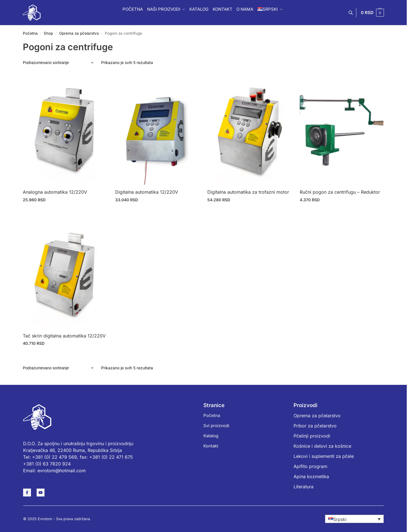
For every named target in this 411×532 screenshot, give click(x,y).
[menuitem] (354, 519)
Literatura (304, 487)
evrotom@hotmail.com (62, 471)
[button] (372, 13)
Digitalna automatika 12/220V (147, 192)
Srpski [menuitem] (340, 519)
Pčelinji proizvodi (312, 436)
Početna (30, 33)
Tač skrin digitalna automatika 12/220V (64, 336)
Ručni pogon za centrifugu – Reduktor (340, 192)
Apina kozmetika (311, 476)
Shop (48, 33)
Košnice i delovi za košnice (322, 446)
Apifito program (310, 466)
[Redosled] (59, 63)
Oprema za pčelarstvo (79, 33)
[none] (354, 519)
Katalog (211, 436)
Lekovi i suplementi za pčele (324, 456)
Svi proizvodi (216, 426)
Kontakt (211, 446)
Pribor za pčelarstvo (315, 426)
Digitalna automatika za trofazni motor (248, 192)
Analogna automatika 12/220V (55, 192)
